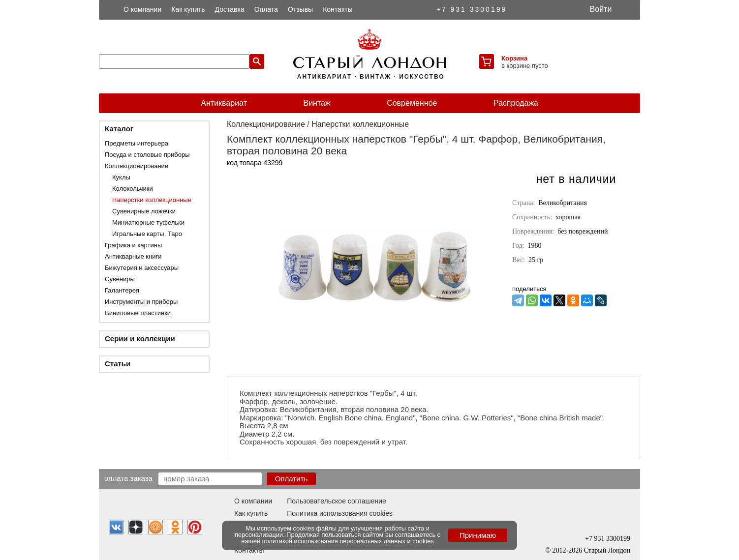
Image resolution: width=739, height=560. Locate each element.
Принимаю (478, 535)
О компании (142, 9)
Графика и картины (133, 245)
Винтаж (317, 103)
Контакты (338, 9)
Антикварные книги (133, 256)
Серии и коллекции (140, 339)
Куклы (121, 177)
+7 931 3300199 (472, 9)
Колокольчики (133, 189)
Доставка (230, 9)
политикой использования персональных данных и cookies (348, 541)
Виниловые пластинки (138, 313)
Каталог (119, 129)
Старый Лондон (607, 550)
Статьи (118, 364)
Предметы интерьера (137, 143)
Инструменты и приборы (141, 302)
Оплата (266, 9)
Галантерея (122, 290)
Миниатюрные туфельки (148, 222)
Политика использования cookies (340, 513)
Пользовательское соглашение (337, 501)
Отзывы (300, 9)
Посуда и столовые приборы (147, 155)
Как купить (188, 9)
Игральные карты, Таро (147, 234)
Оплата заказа (128, 478)
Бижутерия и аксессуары (142, 268)
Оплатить (292, 479)
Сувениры (120, 279)
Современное (412, 103)
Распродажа (516, 103)
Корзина (514, 58)
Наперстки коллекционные (152, 200)
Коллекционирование (137, 166)
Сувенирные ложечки (144, 211)
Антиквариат (224, 103)
